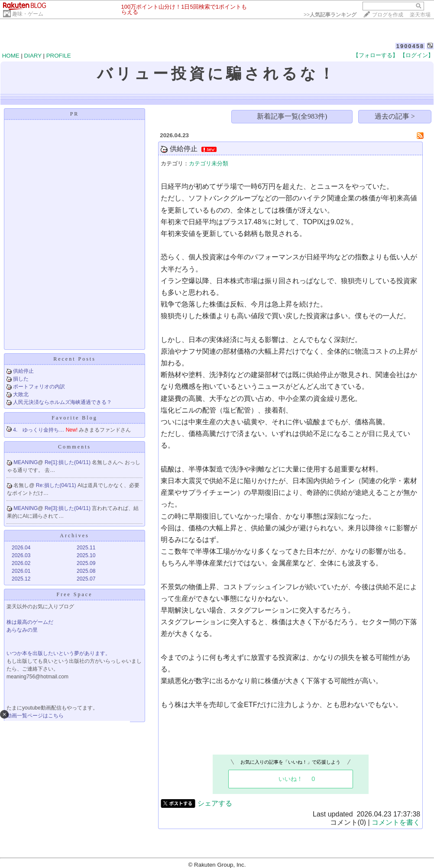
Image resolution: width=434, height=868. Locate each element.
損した (21, 379)
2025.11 (86, 548)
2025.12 (21, 579)
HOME (11, 56)
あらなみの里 (22, 630)
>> (330, 15)
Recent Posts (74, 359)
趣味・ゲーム (28, 14)
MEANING (26, 462)
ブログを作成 (388, 15)
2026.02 (21, 563)
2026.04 (21, 548)
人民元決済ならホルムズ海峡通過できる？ (62, 402)
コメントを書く (396, 822)
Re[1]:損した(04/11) (68, 462)
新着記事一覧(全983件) (292, 116)
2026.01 (21, 571)
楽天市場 (420, 15)
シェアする (215, 803)
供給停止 (23, 371)
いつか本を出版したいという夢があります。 (58, 653)
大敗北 (21, 394)
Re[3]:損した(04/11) (68, 508)
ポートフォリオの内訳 (39, 387)
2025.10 (86, 555)
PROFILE (59, 56)
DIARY (33, 56)
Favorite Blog (74, 418)
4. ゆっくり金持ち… (39, 430)
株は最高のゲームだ (30, 622)
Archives (74, 536)
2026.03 (21, 555)
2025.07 (86, 579)
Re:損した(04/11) (57, 485)
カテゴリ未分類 (209, 163)
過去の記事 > (395, 116)
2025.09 (86, 563)
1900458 (410, 46)
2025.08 (86, 571)
